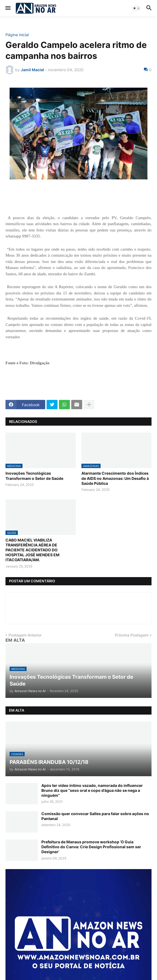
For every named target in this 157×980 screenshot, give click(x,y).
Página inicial (17, 35)
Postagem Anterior (25, 635)
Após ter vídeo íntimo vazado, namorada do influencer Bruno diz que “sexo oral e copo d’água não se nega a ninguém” (92, 790)
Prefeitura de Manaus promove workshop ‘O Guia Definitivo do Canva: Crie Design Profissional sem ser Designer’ (91, 847)
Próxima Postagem (132, 635)
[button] (8, 8)
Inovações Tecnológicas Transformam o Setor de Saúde (34, 476)
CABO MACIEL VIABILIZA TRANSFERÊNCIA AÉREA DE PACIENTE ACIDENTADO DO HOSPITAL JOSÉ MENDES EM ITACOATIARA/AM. (32, 550)
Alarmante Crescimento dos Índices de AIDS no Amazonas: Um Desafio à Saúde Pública (115, 478)
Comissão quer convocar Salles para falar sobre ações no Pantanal (95, 816)
